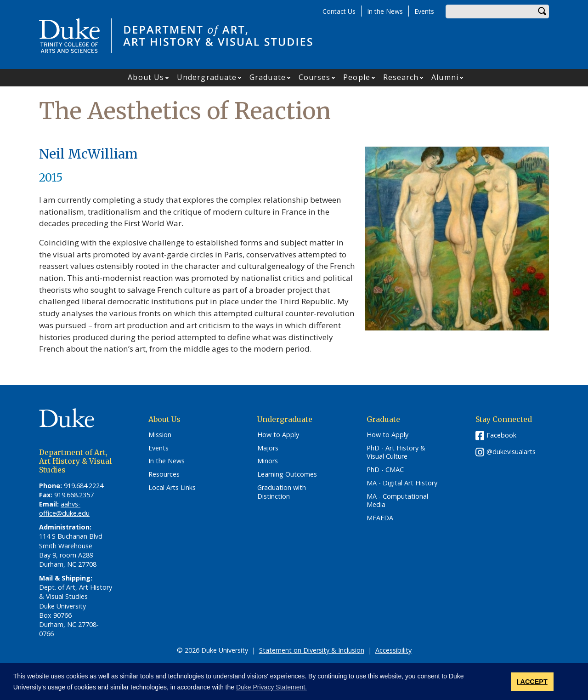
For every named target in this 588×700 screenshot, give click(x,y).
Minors (268, 461)
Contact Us (339, 11)
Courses (315, 77)
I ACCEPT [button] (532, 682)
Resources (164, 474)
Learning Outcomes (287, 474)
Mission (160, 435)
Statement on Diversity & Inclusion (312, 650)
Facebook (501, 435)
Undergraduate (207, 77)
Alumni (445, 77)
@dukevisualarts (511, 452)
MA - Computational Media (397, 501)
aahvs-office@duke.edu (64, 509)
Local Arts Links (172, 488)
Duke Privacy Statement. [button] (271, 687)
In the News (385, 11)
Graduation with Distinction (282, 492)
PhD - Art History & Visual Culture (396, 452)
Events (424, 11)
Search (542, 11)
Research (401, 77)
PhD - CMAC (385, 470)
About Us (146, 77)
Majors (268, 448)
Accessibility (393, 650)
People (357, 77)
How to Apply (278, 435)
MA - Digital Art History (402, 483)
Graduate (268, 77)
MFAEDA (380, 518)
